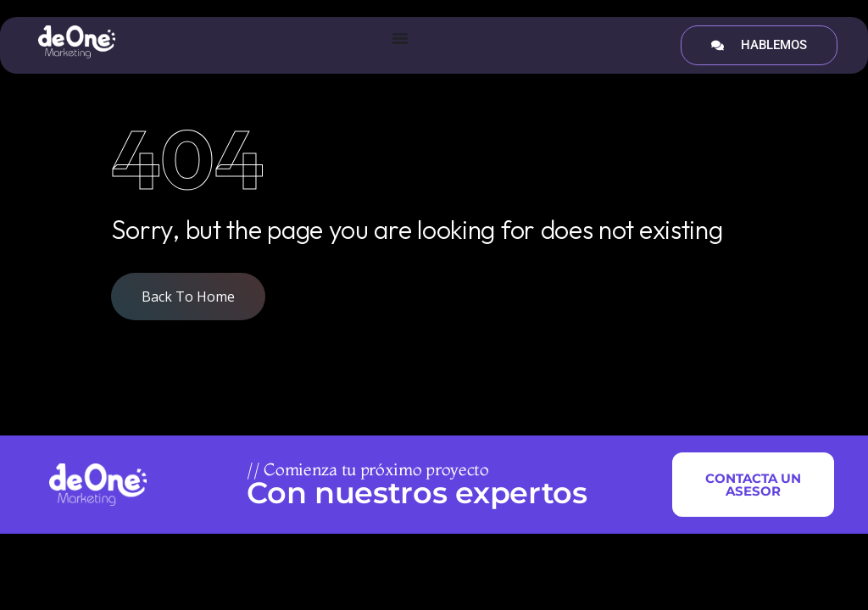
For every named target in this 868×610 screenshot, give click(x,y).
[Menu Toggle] (400, 38)
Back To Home (188, 297)
